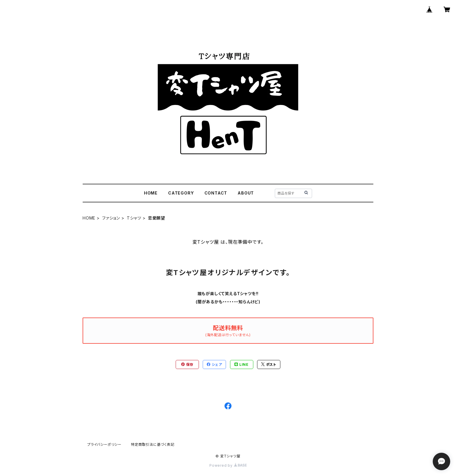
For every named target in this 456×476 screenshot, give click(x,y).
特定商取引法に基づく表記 (153, 444)
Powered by (228, 465)
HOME (151, 193)
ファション (111, 218)
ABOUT (246, 193)
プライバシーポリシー (104, 444)
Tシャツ (134, 218)
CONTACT (216, 193)
